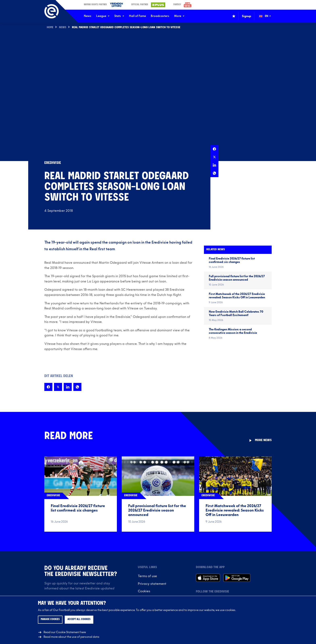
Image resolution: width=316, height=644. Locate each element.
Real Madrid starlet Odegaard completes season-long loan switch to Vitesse (126, 27)
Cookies (144, 591)
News (88, 16)
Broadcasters (160, 16)
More (179, 16)
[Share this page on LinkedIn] (214, 165)
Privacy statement (152, 584)
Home (50, 27)
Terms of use (147, 576)
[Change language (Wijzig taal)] (268, 16)
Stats (119, 16)
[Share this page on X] (214, 157)
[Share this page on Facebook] (214, 149)
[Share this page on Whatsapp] (214, 173)
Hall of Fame (137, 16)
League (103, 16)
